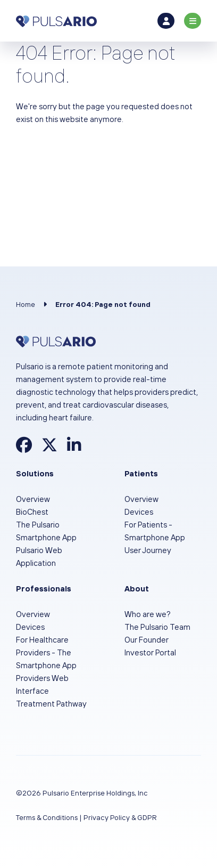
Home (26, 304)
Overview (33, 499)
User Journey (148, 550)
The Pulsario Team (157, 627)
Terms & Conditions (47, 817)
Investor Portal (150, 652)
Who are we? (148, 614)
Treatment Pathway (51, 704)
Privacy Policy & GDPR (120, 817)
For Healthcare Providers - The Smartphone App (46, 652)
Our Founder (147, 640)
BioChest (32, 512)
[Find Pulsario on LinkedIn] (74, 448)
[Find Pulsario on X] (49, 448)
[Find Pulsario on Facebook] (24, 448)
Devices (139, 512)
